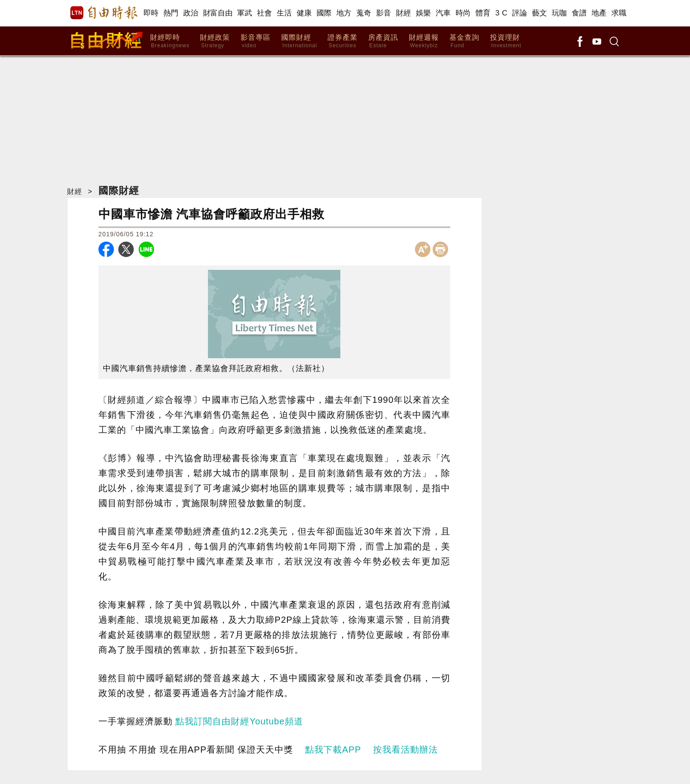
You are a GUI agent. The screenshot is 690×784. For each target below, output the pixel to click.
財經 (404, 13)
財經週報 (424, 41)
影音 (384, 13)
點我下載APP (333, 750)
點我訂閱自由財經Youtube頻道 (239, 721)
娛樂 (424, 13)
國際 (324, 13)
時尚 (463, 13)
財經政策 (215, 41)
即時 (151, 13)
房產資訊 (383, 41)
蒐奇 (364, 13)
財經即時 (170, 41)
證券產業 (343, 41)
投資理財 (506, 41)
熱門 (171, 13)
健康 (304, 13)
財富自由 (218, 13)
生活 (285, 13)
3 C (501, 13)
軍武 (245, 13)
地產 (599, 13)
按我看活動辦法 (405, 750)
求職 (619, 13)
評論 (520, 13)
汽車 (443, 13)
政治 (191, 13)
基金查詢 (464, 41)
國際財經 (299, 41)
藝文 (540, 13)
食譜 (579, 13)
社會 (265, 13)
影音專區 (256, 41)
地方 (344, 13)
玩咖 (560, 13)
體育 (483, 13)
